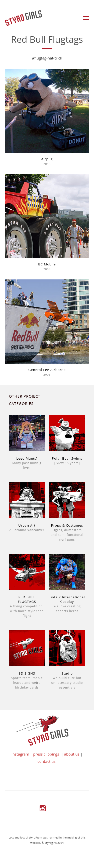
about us (72, 754)
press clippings (46, 754)
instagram (20, 754)
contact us (47, 761)
